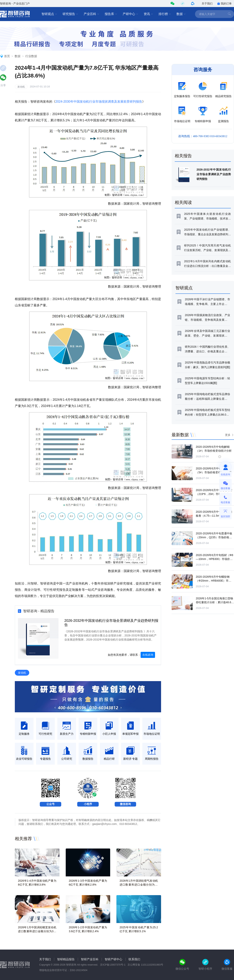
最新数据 (180, 435)
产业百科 (91, 14)
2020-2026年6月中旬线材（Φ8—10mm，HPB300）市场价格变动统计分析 (214, 559)
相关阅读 (183, 202)
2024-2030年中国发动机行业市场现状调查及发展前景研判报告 (99, 102)
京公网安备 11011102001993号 (145, 965)
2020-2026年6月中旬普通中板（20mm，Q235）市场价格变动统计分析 (214, 537)
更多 (228, 435)
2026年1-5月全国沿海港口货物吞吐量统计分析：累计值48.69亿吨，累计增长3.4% (214, 602)
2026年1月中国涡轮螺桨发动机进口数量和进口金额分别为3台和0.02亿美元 (37, 931)
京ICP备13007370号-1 (113, 965)
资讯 (148, 14)
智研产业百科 (90, 959)
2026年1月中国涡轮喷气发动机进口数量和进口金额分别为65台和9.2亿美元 (139, 885)
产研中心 (130, 14)
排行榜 (165, 14)
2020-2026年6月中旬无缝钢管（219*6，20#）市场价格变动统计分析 (214, 494)
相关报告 (183, 156)
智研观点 (49, 14)
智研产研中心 (113, 959)
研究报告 (70, 14)
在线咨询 (148, 655)
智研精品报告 (66, 959)
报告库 (111, 14)
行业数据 (31, 56)
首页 (7, 56)
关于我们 (207, 4)
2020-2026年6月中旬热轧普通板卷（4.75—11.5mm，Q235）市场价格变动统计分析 (214, 516)
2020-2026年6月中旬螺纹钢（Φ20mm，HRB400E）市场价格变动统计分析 (214, 581)
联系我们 (134, 959)
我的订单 (224, 4)
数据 (181, 14)
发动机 (21, 87)
